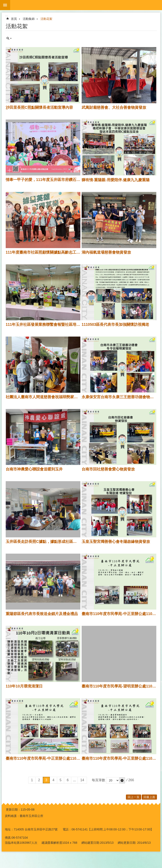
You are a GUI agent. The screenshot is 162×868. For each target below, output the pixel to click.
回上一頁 (134, 797)
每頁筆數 (99, 780)
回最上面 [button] (149, 797)
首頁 (14, 19)
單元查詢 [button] (9, 38)
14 (82, 780)
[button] (122, 780)
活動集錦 (29, 19)
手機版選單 (5, 5)
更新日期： (13, 810)
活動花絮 (46, 19)
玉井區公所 (86, 5)
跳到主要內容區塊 (2, 2)
